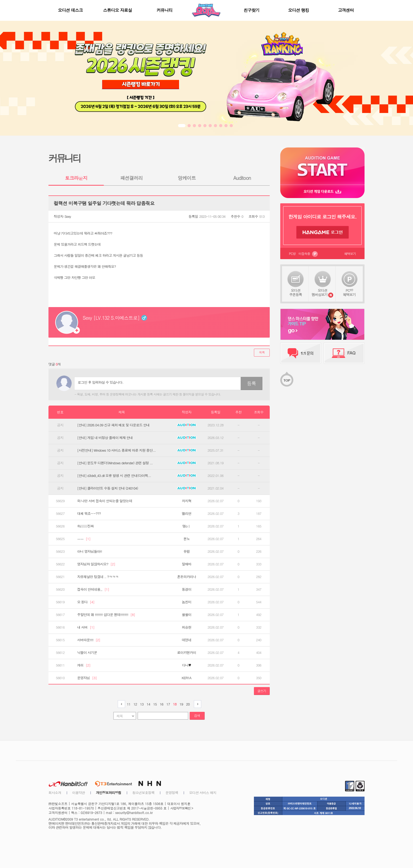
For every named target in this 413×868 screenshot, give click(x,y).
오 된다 (86, 602)
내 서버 (86, 627)
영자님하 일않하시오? (96, 564)
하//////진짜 (85, 526)
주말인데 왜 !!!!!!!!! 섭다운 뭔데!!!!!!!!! (106, 615)
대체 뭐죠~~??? (89, 514)
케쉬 (84, 665)
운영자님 (87, 678)
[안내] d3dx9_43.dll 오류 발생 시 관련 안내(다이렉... (114, 476)
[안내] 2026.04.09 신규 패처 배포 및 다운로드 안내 (113, 425)
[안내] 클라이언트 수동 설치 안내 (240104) (108, 488)
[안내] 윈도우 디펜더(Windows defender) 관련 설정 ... (115, 463)
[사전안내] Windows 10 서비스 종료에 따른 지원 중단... (116, 450)
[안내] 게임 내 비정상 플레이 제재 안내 (105, 438)
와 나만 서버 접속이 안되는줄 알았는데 (105, 501)
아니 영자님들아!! (90, 551)
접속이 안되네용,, (93, 589)
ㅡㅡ (84, 539)
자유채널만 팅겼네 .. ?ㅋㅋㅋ (98, 577)
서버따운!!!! (89, 640)
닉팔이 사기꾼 (87, 653)
